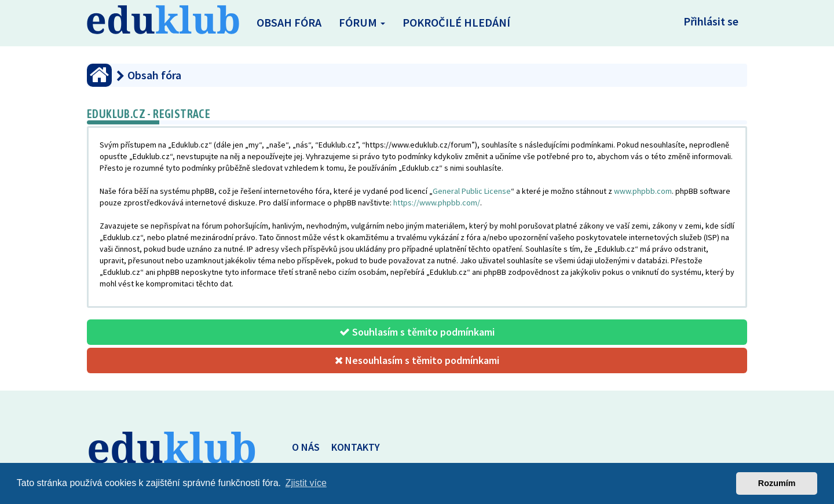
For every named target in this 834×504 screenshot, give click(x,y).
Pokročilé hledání (456, 22)
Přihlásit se (711, 21)
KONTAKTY (356, 447)
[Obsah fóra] (99, 75)
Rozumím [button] (777, 483)
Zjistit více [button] (306, 483)
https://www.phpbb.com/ (437, 203)
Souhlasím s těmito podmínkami (417, 332)
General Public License (472, 191)
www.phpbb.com (643, 191)
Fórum (362, 22)
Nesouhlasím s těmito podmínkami (417, 360)
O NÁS (306, 447)
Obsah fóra (289, 22)
